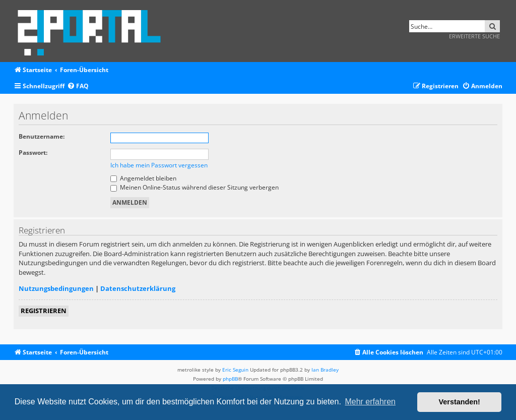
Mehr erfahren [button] (370, 402)
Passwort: (33, 153)
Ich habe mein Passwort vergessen (159, 165)
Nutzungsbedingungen (56, 288)
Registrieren (44, 311)
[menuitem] (78, 86)
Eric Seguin (235, 370)
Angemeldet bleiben (143, 178)
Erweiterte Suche (474, 36)
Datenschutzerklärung (138, 288)
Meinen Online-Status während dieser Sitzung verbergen (195, 187)
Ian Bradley (325, 370)
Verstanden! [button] (460, 402)
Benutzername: (42, 136)
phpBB (230, 379)
